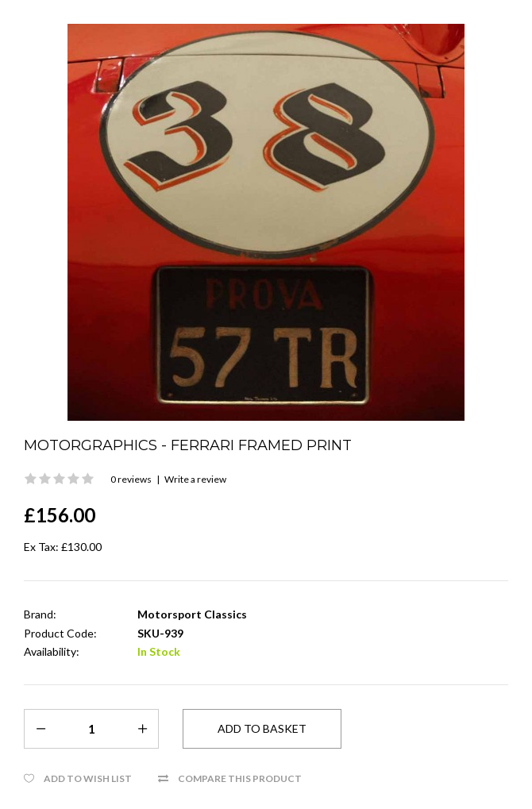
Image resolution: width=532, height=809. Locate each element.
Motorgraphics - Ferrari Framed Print (188, 445)
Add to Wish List (88, 778)
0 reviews (131, 479)
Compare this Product (240, 778)
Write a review (195, 479)
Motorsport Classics (192, 614)
